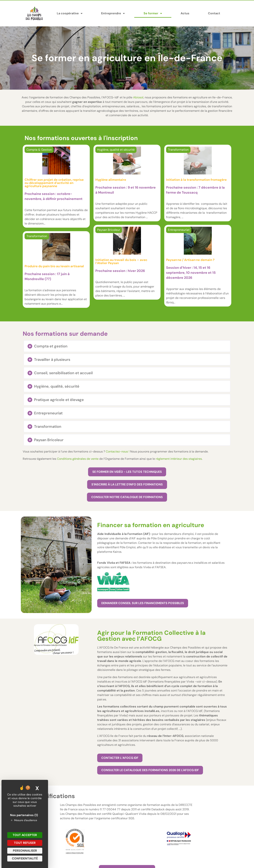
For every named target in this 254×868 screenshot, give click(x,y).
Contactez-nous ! (118, 451)
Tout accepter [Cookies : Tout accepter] (25, 835)
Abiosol (138, 97)
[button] (127, 346)
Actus (185, 13)
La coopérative (70, 13)
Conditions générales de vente (78, 459)
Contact (214, 13)
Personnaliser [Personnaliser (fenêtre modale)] (25, 851)
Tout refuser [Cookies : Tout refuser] (25, 843)
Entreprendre (113, 13)
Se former (153, 13)
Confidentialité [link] (25, 858)
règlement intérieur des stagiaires (179, 459)
